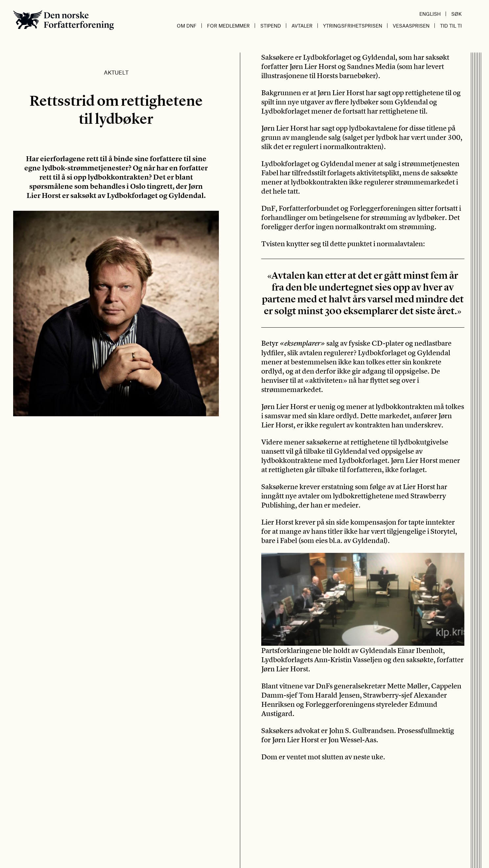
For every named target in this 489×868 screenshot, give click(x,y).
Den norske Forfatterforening (64, 20)
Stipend (271, 26)
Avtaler (302, 26)
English (430, 14)
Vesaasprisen (411, 26)
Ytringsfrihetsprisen (353, 26)
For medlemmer (228, 26)
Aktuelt (116, 72)
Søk (456, 14)
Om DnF (187, 26)
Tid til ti (451, 26)
